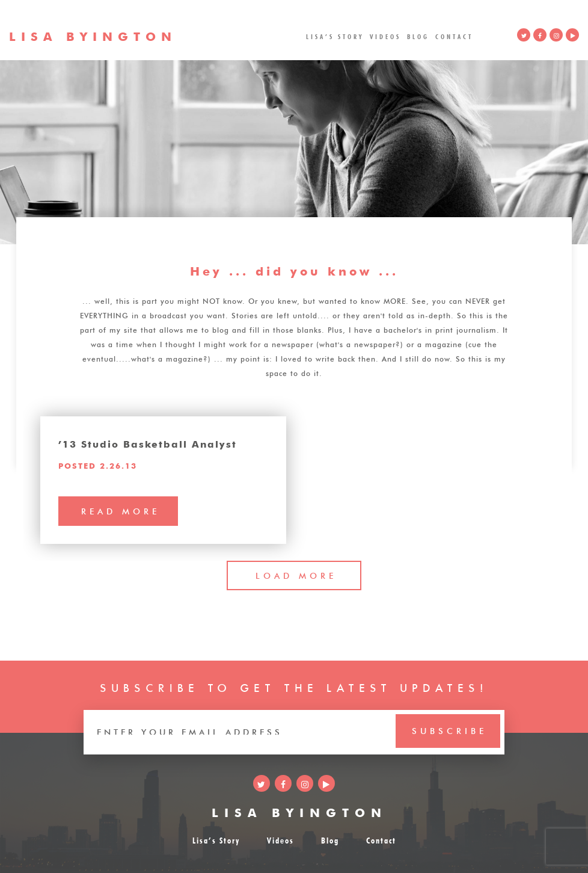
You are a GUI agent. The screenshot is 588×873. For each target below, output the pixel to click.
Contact (454, 36)
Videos (385, 36)
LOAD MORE (296, 575)
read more (121, 510)
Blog (418, 36)
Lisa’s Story (335, 36)
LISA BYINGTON (299, 811)
